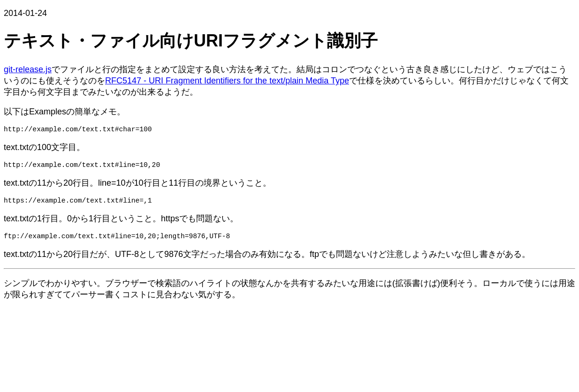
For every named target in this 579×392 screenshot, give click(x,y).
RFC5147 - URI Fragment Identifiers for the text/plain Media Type (227, 81)
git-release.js (28, 69)
